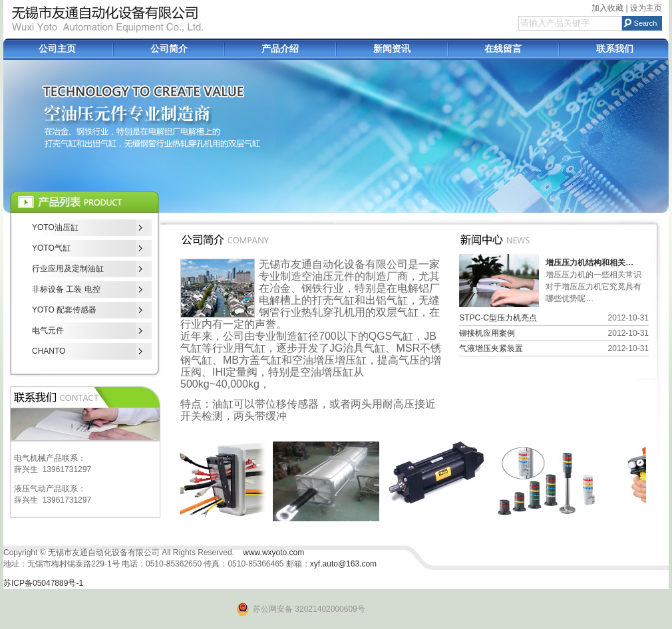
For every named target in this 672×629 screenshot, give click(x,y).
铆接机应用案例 (487, 333)
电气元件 (48, 330)
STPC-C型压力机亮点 (498, 318)
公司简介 (169, 49)
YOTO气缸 (51, 248)
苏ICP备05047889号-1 (43, 583)
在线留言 (503, 49)
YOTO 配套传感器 (64, 310)
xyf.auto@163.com (343, 564)
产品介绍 (280, 49)
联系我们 (615, 49)
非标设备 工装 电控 (66, 289)
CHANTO (49, 351)
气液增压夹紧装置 (491, 348)
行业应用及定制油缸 (68, 269)
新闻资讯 (392, 49)
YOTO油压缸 (55, 227)
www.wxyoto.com (273, 553)
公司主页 (57, 49)
